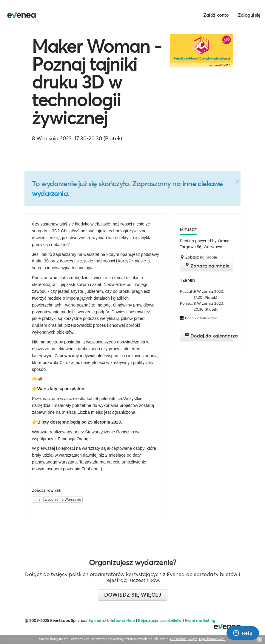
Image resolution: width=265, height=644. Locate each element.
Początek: (186, 291)
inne (37, 499)
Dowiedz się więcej (133, 595)
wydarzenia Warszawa (63, 499)
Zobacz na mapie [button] (198, 257)
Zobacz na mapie (207, 266)
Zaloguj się (249, 15)
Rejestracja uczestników (160, 620)
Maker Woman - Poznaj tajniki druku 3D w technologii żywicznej (97, 82)
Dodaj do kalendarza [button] (199, 318)
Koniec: (186, 303)
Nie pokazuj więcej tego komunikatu (198, 639)
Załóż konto (216, 15)
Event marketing (200, 620)
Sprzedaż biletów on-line (111, 620)
